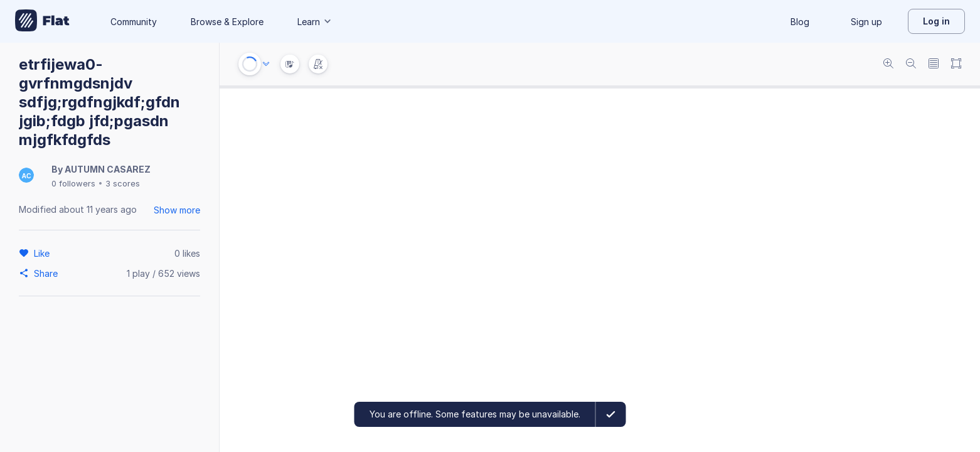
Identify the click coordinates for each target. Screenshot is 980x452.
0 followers (73, 183)
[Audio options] (266, 64)
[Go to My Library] (42, 21)
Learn (315, 22)
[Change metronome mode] (318, 64)
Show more (177, 210)
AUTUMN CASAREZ (108, 169)
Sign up (866, 22)
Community (134, 22)
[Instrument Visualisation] (290, 64)
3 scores (123, 183)
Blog (800, 22)
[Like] (44, 253)
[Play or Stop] (250, 64)
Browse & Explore (227, 22)
